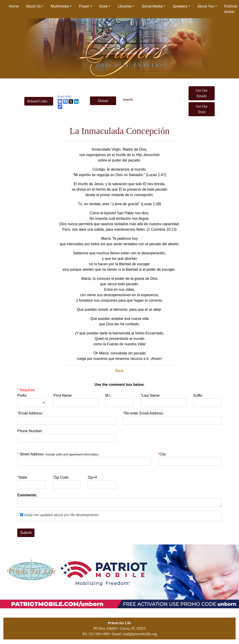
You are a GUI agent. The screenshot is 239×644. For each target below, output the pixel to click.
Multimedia (60, 6)
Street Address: (59, 454)
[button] (39, 101)
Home (14, 6)
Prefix (22, 395)
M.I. (108, 395)
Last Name (150, 395)
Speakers (180, 6)
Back (119, 371)
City (163, 454)
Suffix (198, 395)
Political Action (231, 9)
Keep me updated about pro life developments (61, 515)
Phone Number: (30, 431)
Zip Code (61, 477)
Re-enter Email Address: (143, 413)
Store (103, 6)
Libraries (125, 6)
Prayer (84, 6)
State (23, 477)
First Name (62, 395)
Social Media (152, 6)
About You (206, 6)
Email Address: (30, 413)
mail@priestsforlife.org (140, 634)
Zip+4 (92, 477)
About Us (33, 6)
